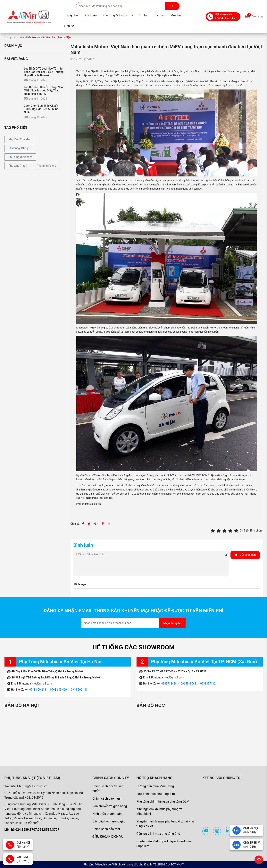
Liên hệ (69, 26)
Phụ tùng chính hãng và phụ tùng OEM (163, 801)
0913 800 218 (38, 690)
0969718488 (169, 684)
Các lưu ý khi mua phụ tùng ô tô (158, 834)
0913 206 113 (79, 690)
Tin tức (144, 15)
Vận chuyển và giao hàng (110, 806)
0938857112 (208, 684)
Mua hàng (177, 15)
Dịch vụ (159, 15)
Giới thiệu (90, 15)
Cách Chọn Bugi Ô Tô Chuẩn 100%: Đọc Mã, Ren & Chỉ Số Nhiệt (41, 109)
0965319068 (188, 684)
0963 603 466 (58, 690)
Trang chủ (71, 15)
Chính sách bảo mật (106, 829)
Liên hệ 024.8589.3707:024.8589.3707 (32, 830)
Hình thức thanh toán (107, 814)
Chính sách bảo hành (107, 799)
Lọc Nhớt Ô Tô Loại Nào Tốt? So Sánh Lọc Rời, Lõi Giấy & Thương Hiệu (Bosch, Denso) (44, 72)
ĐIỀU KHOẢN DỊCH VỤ (108, 837)
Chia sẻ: (75, 524)
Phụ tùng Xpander (19, 139)
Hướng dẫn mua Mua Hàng (155, 786)
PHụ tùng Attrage (19, 148)
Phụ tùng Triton (18, 166)
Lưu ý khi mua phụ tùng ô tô (156, 794)
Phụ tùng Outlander (20, 157)
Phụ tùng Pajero (46, 166)
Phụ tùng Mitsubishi (118, 15)
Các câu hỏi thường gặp (109, 821)
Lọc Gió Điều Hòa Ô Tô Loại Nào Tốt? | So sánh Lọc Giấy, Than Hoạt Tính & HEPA (43, 90)
